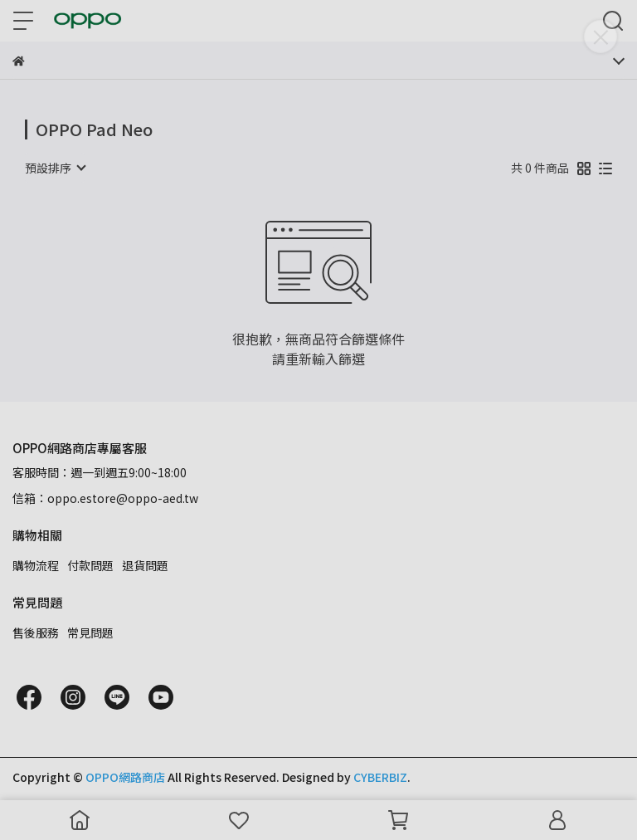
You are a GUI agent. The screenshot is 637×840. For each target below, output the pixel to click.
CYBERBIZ (380, 777)
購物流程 (36, 565)
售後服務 (36, 632)
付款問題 (90, 565)
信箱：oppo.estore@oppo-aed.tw (105, 498)
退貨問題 (145, 565)
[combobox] (55, 168)
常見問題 (90, 632)
